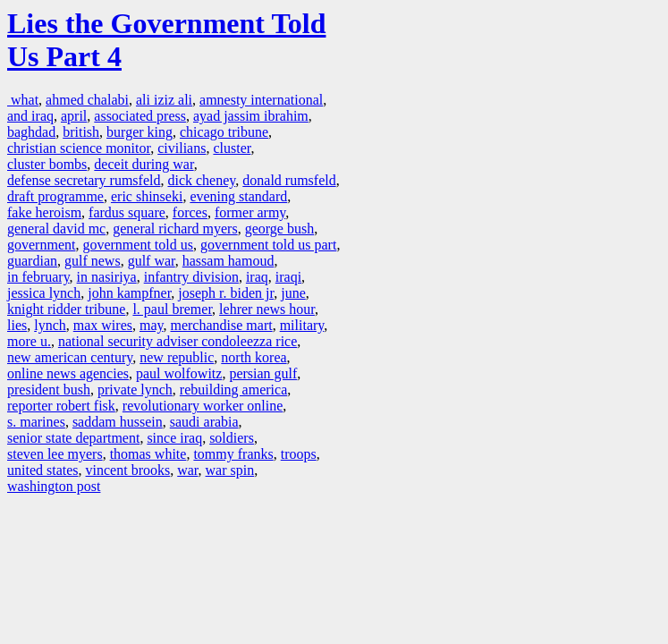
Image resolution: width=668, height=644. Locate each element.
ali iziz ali (164, 100)
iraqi (288, 277)
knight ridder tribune (66, 309)
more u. (29, 341)
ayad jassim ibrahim (251, 116)
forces (190, 212)
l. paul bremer (172, 309)
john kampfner (129, 293)
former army (250, 212)
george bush (279, 229)
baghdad (31, 132)
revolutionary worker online (203, 406)
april (74, 116)
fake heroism (44, 212)
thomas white (148, 454)
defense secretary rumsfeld (84, 180)
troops (299, 454)
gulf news (93, 261)
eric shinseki (147, 196)
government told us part (268, 245)
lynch (50, 325)
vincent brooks (128, 470)
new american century (70, 357)
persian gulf (263, 373)
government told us (138, 245)
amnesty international (261, 100)
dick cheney (201, 180)
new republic (177, 357)
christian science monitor (79, 148)
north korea (254, 357)
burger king (140, 132)
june (293, 293)
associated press (140, 116)
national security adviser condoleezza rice (178, 341)
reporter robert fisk (61, 406)
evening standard (238, 196)
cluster (232, 148)
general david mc (56, 229)
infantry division (191, 277)
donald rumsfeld (289, 180)
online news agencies (68, 373)
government (41, 245)
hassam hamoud (228, 261)
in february (38, 277)
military (302, 325)
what (23, 100)
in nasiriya (107, 277)
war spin (230, 470)
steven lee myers (55, 454)
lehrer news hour (267, 309)
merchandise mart (221, 325)
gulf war (152, 261)
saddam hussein (118, 422)
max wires (103, 325)
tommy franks (233, 454)
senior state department (73, 438)
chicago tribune (224, 132)
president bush (49, 390)
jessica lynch (44, 293)
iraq (257, 277)
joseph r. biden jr (226, 293)
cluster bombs (47, 164)
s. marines (36, 422)
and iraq (30, 116)
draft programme (55, 196)
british (81, 132)
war (187, 470)
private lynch (135, 390)
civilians (182, 148)
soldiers (232, 438)
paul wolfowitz (179, 373)
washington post (54, 486)
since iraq (174, 438)
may (152, 325)
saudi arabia (204, 422)
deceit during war (144, 164)
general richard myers (175, 229)
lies (17, 325)
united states (43, 470)
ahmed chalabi (87, 100)
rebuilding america (233, 390)
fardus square (127, 212)
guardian (32, 261)
